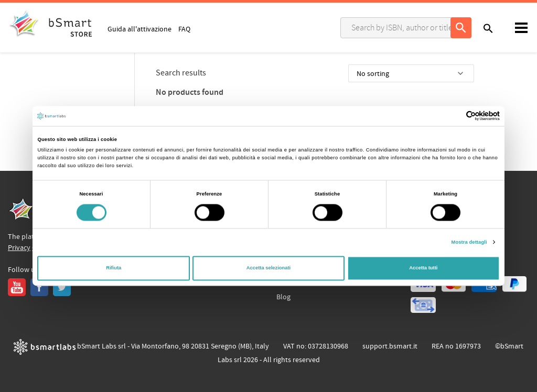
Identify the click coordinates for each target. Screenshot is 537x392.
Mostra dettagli (469, 242)
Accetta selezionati (268, 268)
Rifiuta (114, 268)
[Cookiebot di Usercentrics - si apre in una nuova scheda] (454, 116)
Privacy (19, 248)
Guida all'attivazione (139, 29)
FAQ (184, 29)
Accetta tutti (423, 268)
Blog (283, 297)
